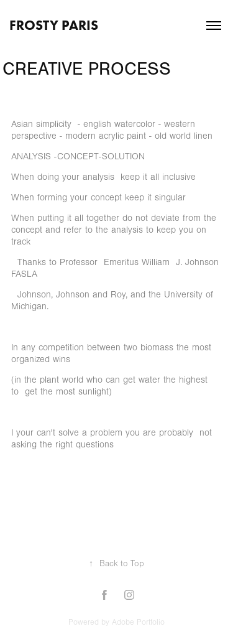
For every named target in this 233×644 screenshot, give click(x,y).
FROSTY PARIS (54, 25)
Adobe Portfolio (138, 622)
